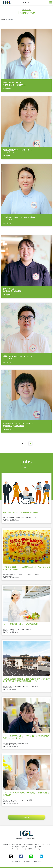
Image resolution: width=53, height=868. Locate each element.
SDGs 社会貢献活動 (28, 845)
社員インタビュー (39, 845)
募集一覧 (19, 847)
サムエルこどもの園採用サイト (27, 849)
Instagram (39, 849)
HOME (3, 19)
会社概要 (39, 847)
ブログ (14, 847)
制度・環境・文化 (17, 845)
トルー (41, 861)
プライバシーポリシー (29, 847)
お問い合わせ (14, 849)
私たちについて (7, 845)
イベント (48, 845)
